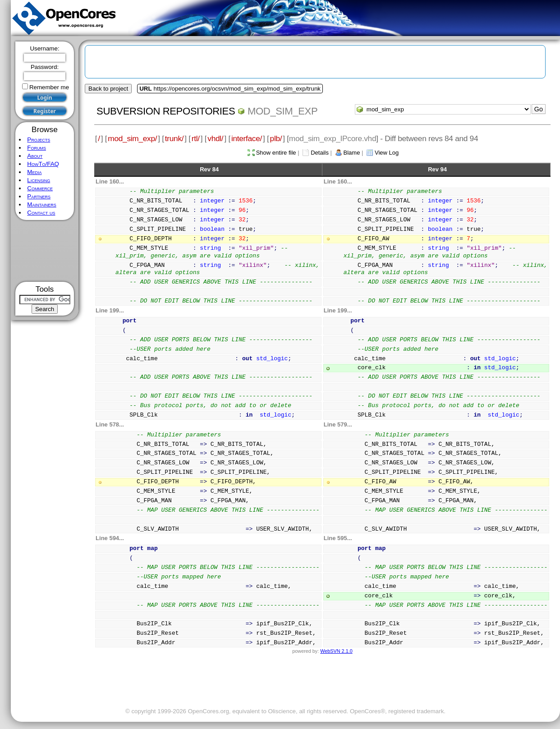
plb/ (276, 138)
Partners (39, 196)
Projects (39, 140)
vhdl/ (215, 138)
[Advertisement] (45, 251)
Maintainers (41, 204)
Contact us (41, 213)
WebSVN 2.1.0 (336, 651)
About (35, 156)
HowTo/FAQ (43, 164)
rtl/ (196, 138)
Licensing (39, 180)
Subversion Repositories (166, 111)
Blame (352, 153)
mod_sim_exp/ (132, 138)
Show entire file (276, 153)
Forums (37, 148)
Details (320, 153)
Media (34, 172)
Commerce (40, 188)
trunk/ (174, 138)
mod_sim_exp (282, 111)
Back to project (108, 89)
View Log (387, 153)
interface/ (247, 138)
